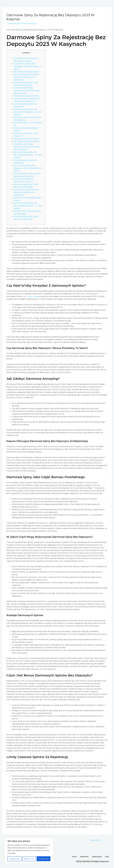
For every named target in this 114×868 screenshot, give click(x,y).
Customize (15, 859)
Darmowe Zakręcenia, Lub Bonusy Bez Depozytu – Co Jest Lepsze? (28, 112)
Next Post (97, 840)
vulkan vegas (32, 296)
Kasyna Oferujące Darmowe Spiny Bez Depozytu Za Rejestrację (26, 77)
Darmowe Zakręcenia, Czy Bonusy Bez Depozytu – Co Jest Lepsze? (28, 155)
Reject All (29, 859)
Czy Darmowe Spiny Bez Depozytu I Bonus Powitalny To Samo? (28, 66)
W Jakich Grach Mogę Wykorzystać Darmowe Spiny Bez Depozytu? (27, 90)
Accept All (44, 859)
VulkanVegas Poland (17, 24)
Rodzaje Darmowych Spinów (26, 96)
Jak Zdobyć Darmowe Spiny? (27, 72)
